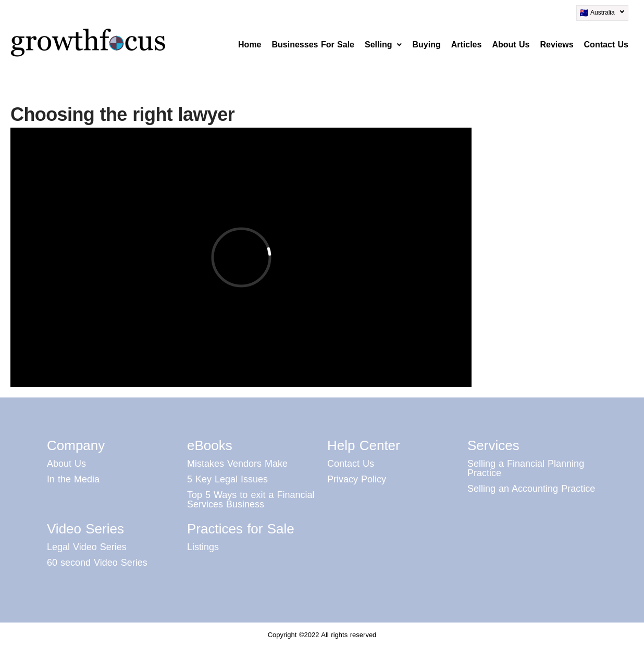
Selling (383, 45)
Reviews (557, 45)
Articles (467, 45)
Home (250, 45)
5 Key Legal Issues (227, 479)
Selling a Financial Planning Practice (526, 468)
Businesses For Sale (313, 45)
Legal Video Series (87, 547)
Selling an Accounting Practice (531, 489)
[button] (383, 45)
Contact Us (606, 45)
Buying (426, 45)
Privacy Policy (357, 479)
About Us (511, 45)
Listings (203, 547)
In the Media (73, 479)
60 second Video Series (97, 563)
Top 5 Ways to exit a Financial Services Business (251, 500)
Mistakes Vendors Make (237, 464)
